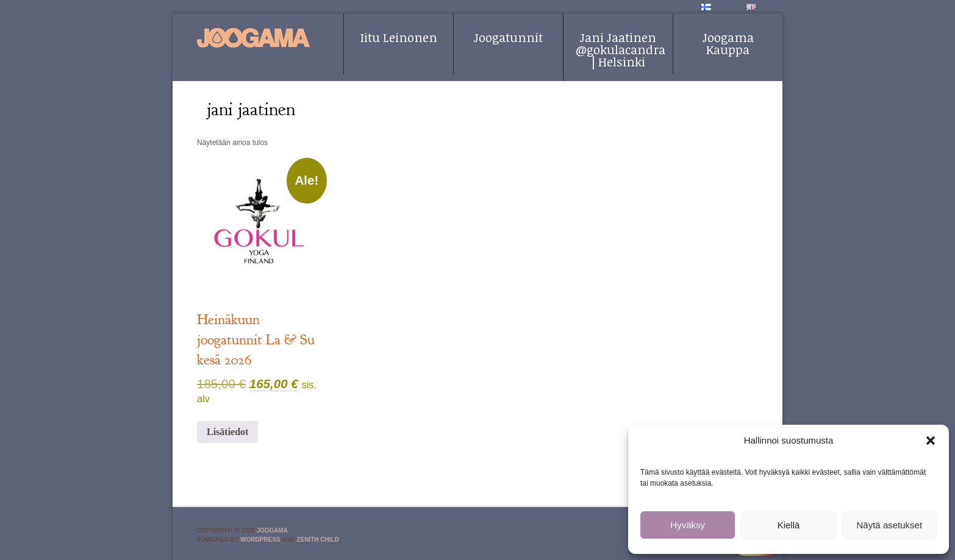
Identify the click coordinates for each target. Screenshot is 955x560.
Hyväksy (688, 525)
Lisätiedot (227, 432)
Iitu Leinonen (399, 37)
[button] (931, 441)
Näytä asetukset (890, 525)
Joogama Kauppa (728, 43)
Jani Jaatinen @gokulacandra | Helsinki (621, 49)
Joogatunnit (508, 37)
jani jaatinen (251, 109)
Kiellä (789, 525)
